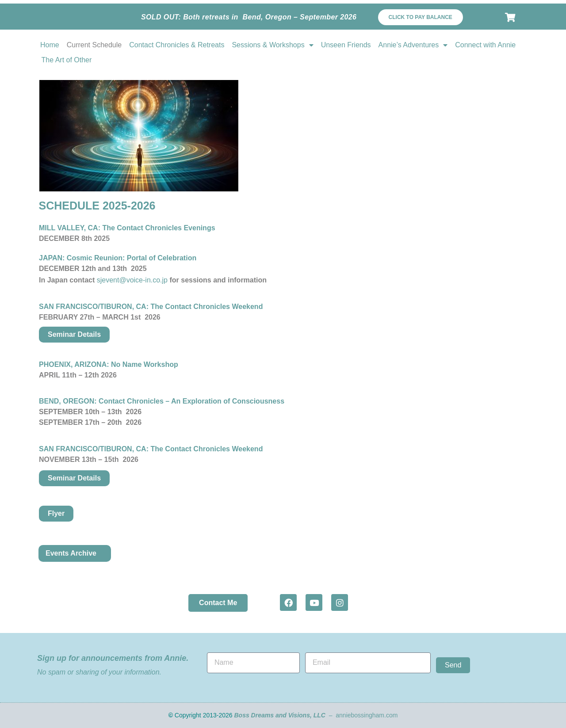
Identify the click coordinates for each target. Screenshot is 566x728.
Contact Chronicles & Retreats (177, 45)
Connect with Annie (485, 45)
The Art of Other (67, 60)
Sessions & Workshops (272, 45)
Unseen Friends (346, 45)
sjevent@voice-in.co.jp (132, 280)
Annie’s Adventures (413, 45)
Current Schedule (94, 45)
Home (50, 45)
